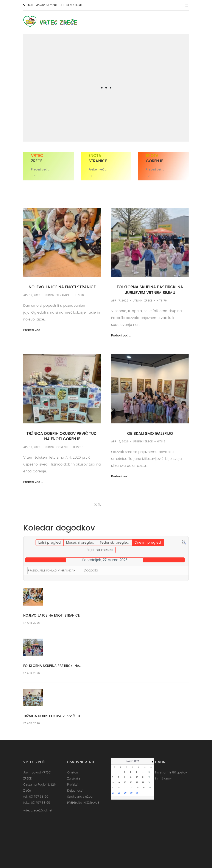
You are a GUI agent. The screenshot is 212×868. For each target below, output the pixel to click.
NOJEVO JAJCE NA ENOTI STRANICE (62, 287)
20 (113, 788)
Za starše (74, 779)
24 (137, 788)
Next (100, 504)
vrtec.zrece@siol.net (38, 811)
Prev (96, 504)
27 (113, 793)
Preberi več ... (33, 330)
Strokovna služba (80, 797)
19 (149, 783)
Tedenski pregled (115, 543)
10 (137, 777)
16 (131, 783)
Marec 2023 (133, 761)
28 (119, 793)
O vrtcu (73, 773)
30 (131, 793)
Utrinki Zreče (143, 301)
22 (125, 788)
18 (143, 783)
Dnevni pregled (148, 543)
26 (150, 788)
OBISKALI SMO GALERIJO (150, 434)
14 (119, 783)
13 (113, 783)
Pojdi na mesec (100, 550)
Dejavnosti (75, 791)
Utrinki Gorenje (57, 447)
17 (137, 783)
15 (125, 783)
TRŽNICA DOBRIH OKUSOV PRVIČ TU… (53, 716)
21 (119, 788)
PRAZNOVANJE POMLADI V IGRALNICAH (52, 571)
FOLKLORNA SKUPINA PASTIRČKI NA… (52, 666)
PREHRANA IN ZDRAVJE (83, 803)
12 (149, 777)
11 (143, 777)
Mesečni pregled (80, 543)
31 (137, 793)
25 (143, 788)
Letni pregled (50, 543)
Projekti (72, 785)
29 (125, 793)
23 (131, 788)
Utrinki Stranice (57, 295)
